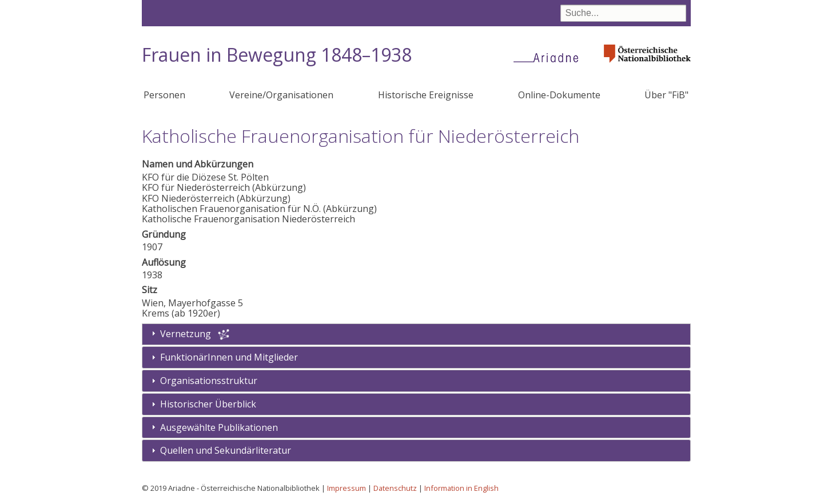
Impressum (347, 488)
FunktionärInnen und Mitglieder (229, 357)
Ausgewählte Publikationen (219, 427)
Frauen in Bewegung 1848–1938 (277, 55)
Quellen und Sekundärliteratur (226, 450)
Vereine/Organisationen (281, 95)
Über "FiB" (666, 95)
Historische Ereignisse (426, 95)
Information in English (461, 488)
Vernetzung (186, 334)
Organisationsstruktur (209, 381)
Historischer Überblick (208, 404)
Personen (164, 95)
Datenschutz (395, 488)
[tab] (416, 357)
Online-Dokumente (559, 95)
